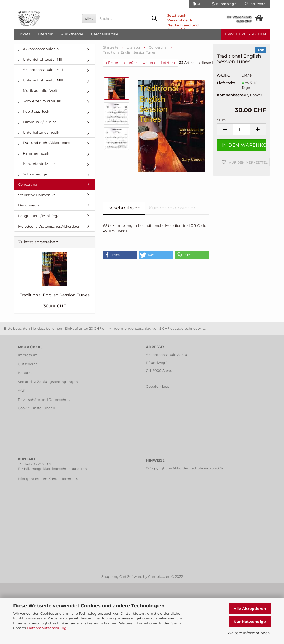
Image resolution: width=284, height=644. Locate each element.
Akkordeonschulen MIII (41, 70)
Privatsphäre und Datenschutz (44, 400)
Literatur (45, 34)
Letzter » (168, 63)
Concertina (28, 184)
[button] (120, 255)
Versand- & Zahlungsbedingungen (48, 382)
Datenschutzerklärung (47, 628)
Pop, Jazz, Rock (34, 111)
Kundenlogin (224, 4)
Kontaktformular (63, 479)
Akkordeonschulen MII (40, 49)
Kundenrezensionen (173, 208)
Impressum (28, 355)
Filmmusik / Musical (38, 122)
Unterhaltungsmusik (39, 132)
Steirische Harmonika (37, 195)
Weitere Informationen (249, 633)
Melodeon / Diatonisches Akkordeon (49, 226)
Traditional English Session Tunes (55, 295)
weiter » (149, 63)
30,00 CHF (55, 306)
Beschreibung (124, 208)
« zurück (130, 63)
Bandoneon (29, 205)
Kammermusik (34, 153)
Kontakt (25, 373)
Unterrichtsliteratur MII (40, 59)
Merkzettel (255, 4)
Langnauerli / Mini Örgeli (40, 216)
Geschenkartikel (105, 34)
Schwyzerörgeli (34, 174)
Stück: (222, 120)
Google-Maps (157, 386)
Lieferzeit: (225, 83)
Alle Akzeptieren (250, 609)
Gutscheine (28, 364)
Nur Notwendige (250, 622)
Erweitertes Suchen (246, 34)
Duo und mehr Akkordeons (44, 143)
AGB (22, 391)
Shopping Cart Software (122, 576)
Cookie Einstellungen (37, 408)
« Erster (112, 63)
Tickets (24, 34)
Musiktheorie (72, 34)
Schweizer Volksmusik (40, 101)
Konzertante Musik (37, 164)
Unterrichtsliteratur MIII (41, 80)
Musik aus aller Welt (38, 90)
